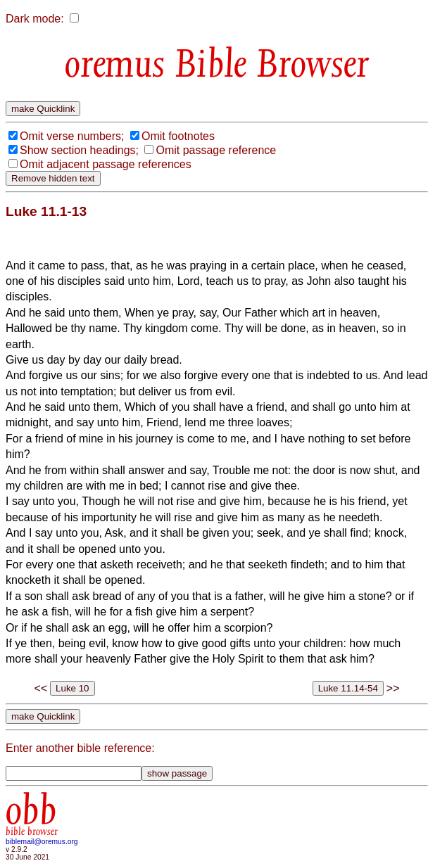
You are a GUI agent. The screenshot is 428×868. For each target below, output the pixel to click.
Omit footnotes (178, 136)
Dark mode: (35, 19)
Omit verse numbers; (72, 136)
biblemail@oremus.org (42, 842)
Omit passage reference (216, 150)
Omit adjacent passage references (106, 164)
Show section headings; (79, 150)
